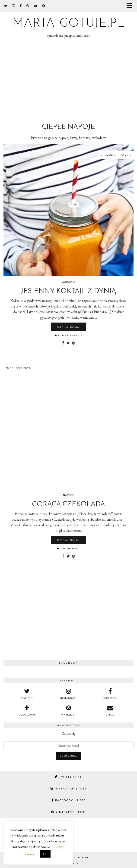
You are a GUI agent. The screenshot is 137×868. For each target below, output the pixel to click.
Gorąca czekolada (68, 505)
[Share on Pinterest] (74, 343)
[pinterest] (28, 6)
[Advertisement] (68, 79)
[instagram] (14, 6)
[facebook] (21, 6)
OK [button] (45, 854)
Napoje (69, 495)
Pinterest (68, 812)
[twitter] (6, 6)
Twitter (69, 777)
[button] (131, 6)
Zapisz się (68, 733)
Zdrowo (68, 282)
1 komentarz (68, 549)
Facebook (69, 800)
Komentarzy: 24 (68, 335)
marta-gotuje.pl (69, 24)
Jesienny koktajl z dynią (69, 291)
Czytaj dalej (69, 327)
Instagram (69, 789)
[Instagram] (86, 835)
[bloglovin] (27, 711)
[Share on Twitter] (68, 343)
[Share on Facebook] (63, 343)
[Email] (36, 6)
